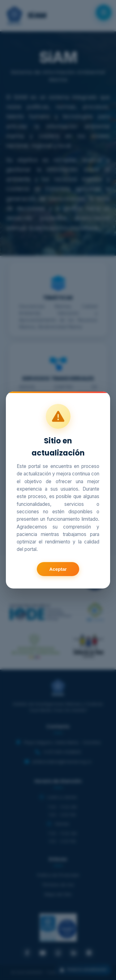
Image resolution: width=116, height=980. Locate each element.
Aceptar (58, 569)
